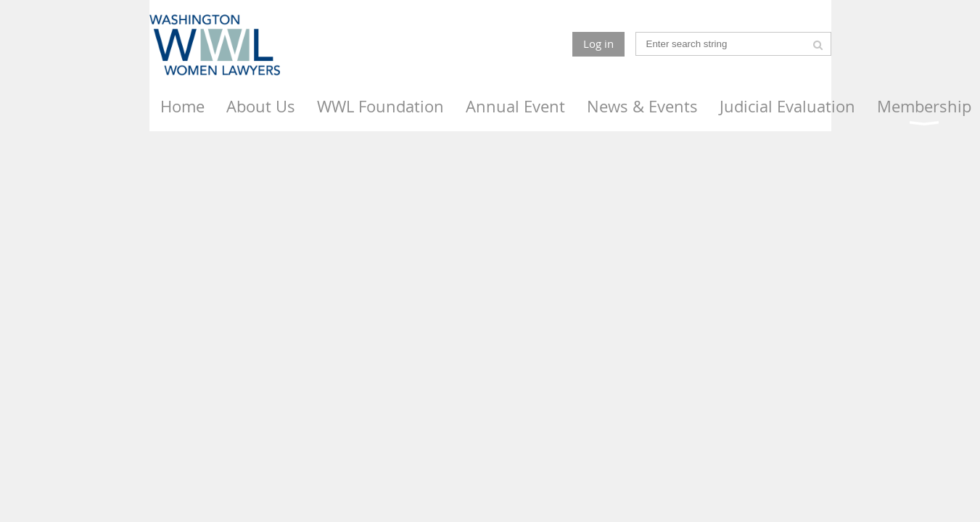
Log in (598, 43)
